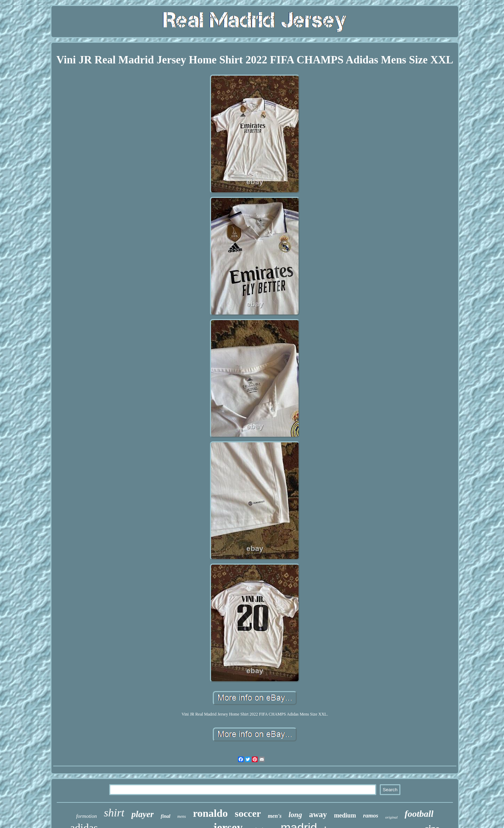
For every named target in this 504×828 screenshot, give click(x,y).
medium (345, 815)
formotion (87, 816)
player (142, 814)
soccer (248, 813)
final (165, 816)
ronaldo (210, 813)
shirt (114, 813)
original (391, 817)
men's (275, 816)
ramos (370, 816)
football (419, 814)
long (295, 815)
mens (182, 816)
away (318, 815)
